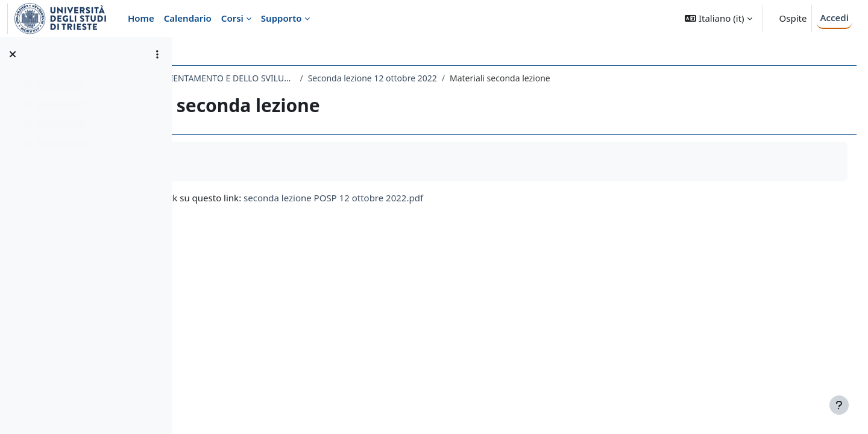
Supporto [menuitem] (281, 18)
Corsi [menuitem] (232, 18)
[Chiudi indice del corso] (13, 54)
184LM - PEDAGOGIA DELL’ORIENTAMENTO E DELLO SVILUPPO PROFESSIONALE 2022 (316, 78)
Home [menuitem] (141, 18)
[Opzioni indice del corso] (157, 54)
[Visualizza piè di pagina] (839, 405)
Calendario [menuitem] (188, 18)
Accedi (834, 17)
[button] (718, 18)
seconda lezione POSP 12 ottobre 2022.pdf (475, 198)
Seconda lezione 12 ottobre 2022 (514, 78)
